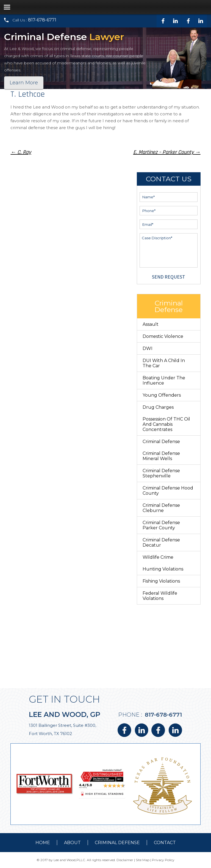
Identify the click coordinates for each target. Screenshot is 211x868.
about (72, 843)
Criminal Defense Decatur (161, 542)
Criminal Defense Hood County (168, 491)
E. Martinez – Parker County (167, 152)
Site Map (143, 860)
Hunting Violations (163, 569)
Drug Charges (158, 407)
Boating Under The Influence (164, 380)
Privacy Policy (163, 860)
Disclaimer (125, 860)
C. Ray (21, 152)
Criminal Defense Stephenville (161, 473)
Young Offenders (162, 395)
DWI (148, 348)
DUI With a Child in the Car (164, 363)
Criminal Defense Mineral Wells (161, 456)
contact (165, 843)
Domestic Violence (163, 336)
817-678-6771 (42, 20)
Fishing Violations (161, 581)
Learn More (24, 83)
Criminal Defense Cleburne (161, 508)
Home (43, 843)
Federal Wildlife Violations (160, 596)
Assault (151, 324)
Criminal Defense (161, 442)
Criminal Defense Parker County (161, 525)
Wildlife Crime (158, 557)
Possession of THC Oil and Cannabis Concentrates (166, 424)
